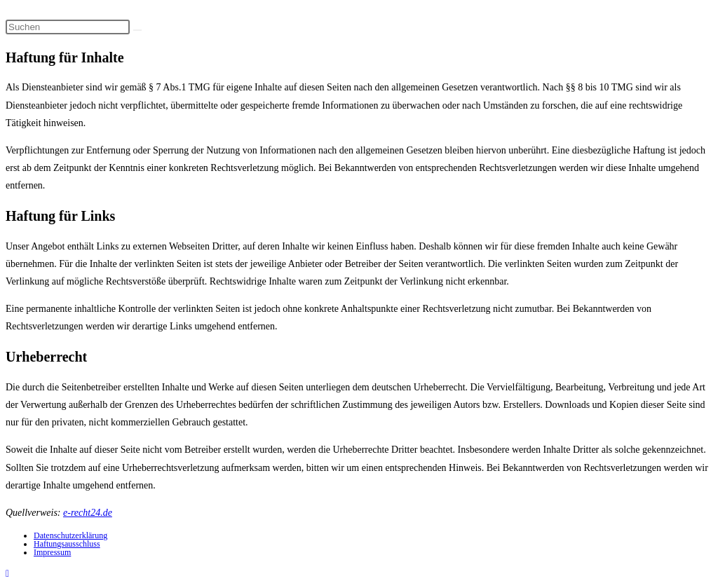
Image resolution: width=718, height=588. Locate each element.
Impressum (52, 552)
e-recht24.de (88, 513)
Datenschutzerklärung (70, 535)
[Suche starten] (137, 30)
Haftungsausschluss (67, 544)
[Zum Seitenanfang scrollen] (7, 574)
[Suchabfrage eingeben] (68, 27)
